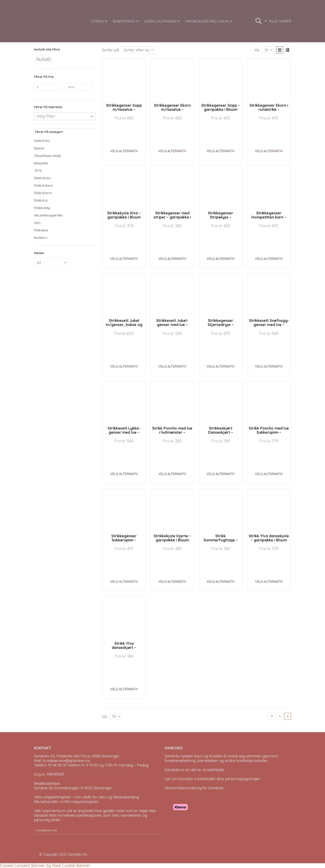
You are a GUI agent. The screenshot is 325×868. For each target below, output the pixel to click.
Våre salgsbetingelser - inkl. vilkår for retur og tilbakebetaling (86, 797)
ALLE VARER (280, 21)
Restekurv (41, 238)
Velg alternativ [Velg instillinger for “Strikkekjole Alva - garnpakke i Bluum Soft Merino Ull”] (124, 259)
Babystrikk (41, 163)
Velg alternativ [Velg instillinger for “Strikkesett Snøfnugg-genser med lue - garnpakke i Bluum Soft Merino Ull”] (269, 366)
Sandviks (172, 756)
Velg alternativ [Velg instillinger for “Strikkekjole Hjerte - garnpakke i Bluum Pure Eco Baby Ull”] (172, 582)
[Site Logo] (50, 21)
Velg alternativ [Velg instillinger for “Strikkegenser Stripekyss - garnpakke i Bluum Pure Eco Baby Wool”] (221, 259)
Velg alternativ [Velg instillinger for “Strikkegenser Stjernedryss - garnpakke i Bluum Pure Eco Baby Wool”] (221, 366)
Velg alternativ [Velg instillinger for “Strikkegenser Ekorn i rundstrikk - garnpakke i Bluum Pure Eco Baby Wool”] (269, 151)
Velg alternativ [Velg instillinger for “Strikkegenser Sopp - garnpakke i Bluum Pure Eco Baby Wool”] (221, 151)
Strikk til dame (43, 185)
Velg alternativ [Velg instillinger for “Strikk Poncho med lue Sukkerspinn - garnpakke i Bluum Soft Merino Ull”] (269, 474)
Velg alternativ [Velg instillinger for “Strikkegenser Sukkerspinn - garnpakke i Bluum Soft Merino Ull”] (124, 582)
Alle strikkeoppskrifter (48, 215)
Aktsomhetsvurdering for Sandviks (194, 788)
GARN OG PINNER (160, 21)
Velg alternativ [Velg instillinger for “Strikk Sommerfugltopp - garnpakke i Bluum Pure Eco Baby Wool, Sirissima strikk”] (221, 582)
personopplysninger (242, 779)
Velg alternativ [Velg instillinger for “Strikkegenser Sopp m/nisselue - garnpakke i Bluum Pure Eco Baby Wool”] (124, 151)
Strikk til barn (42, 178)
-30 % (38, 171)
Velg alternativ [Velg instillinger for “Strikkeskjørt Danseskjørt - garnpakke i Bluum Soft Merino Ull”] (221, 474)
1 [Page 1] (280, 716)
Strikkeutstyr (42, 208)
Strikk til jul (41, 200)
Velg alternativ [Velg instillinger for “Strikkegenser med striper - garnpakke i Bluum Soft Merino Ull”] (172, 259)
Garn (37, 223)
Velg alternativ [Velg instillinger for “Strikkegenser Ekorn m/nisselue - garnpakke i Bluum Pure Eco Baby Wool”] (172, 151)
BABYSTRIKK (124, 21)
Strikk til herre (43, 193)
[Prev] (272, 716)
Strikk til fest (42, 141)
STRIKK (97, 21)
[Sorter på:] (138, 50)
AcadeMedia (213, 770)
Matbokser (41, 230)
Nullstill (44, 59)
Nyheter (39, 148)
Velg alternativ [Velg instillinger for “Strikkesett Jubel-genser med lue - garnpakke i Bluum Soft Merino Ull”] (172, 366)
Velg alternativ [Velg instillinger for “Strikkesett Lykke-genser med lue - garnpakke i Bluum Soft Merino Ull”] (124, 474)
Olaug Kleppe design (48, 156)
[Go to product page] (124, 80)
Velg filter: (46, 116)
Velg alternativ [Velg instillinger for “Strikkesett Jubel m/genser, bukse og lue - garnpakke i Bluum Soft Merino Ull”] (124, 366)
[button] (259, 21)
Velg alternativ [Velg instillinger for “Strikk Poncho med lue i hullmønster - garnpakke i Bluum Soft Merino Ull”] (172, 474)
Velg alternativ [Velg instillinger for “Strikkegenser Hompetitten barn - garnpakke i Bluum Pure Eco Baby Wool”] (269, 259)
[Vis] (268, 50)
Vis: (257, 50)
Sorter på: (111, 50)
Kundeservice (47, 830)
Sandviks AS (78, 854)
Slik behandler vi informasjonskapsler (66, 802)
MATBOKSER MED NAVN (207, 21)
